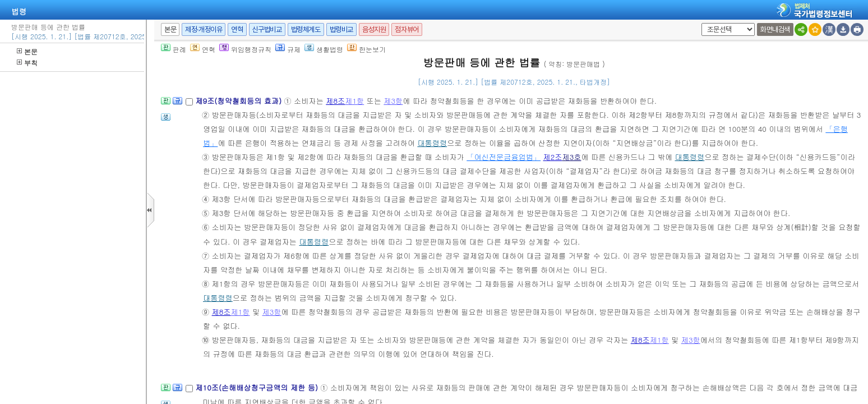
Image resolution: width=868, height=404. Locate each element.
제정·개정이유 (204, 29)
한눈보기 (366, 49)
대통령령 (432, 143)
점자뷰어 (407, 29)
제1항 (354, 101)
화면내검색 (775, 29)
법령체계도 (306, 29)
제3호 (572, 157)
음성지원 (374, 29)
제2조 (553, 157)
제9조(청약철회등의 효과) (239, 101)
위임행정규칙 (245, 49)
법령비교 (341, 29)
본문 (27, 51)
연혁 (237, 29)
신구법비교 (267, 29)
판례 (174, 49)
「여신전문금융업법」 (504, 157)
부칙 (27, 63)
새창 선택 (700, 23)
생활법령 (324, 49)
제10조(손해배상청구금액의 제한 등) (258, 387)
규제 (288, 49)
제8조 (335, 101)
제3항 (393, 101)
